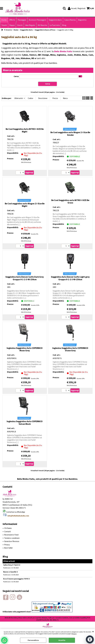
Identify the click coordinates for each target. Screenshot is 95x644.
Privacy (74, 634)
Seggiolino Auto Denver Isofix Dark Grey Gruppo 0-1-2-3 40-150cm (25, 278)
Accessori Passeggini (37, 20)
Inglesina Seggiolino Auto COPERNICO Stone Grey (70, 349)
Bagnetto (82, 20)
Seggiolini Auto (55, 20)
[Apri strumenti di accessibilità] (90, 639)
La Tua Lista (55, 25)
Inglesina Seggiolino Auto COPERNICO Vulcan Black (25, 423)
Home (4, 20)
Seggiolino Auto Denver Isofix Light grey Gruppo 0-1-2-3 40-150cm (70, 278)
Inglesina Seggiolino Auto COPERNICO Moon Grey (25, 349)
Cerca (16, 76)
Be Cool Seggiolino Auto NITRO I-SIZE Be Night (25, 130)
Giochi (20, 25)
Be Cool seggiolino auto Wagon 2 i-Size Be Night (25, 205)
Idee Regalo (30, 25)
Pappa (12, 25)
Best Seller (8, 548)
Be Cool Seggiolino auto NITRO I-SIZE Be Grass (70, 202)
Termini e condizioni (12, 538)
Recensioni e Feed (11, 535)
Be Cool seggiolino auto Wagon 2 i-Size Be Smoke (70, 134)
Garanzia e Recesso (12, 541)
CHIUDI (93, 631)
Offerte (12, 20)
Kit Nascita (42, 25)
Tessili (4, 25)
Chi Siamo (8, 528)
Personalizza (33, 640)
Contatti (7, 532)
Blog (64, 25)
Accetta (62, 640)
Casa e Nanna (70, 20)
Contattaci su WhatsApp (16, 512)
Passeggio (22, 20)
